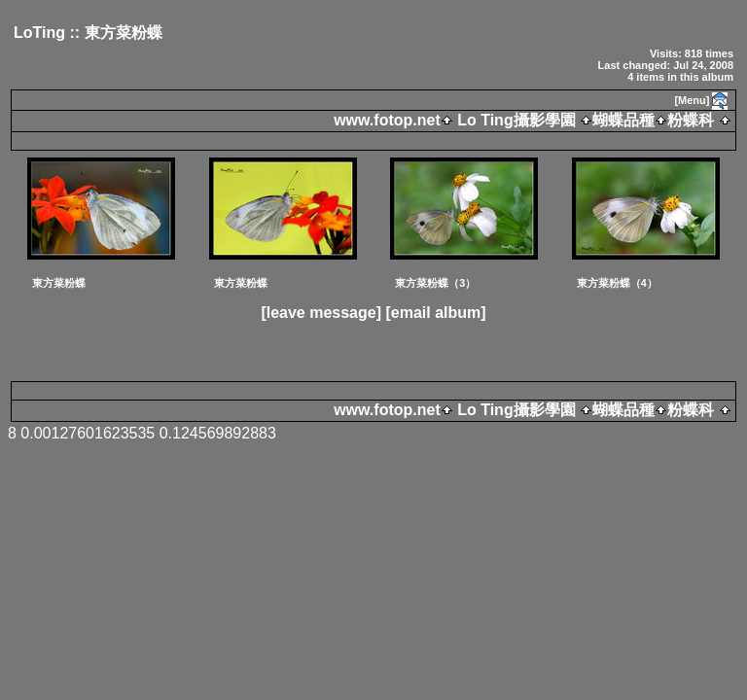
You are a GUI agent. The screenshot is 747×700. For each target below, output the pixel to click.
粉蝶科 (691, 120)
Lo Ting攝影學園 (516, 120)
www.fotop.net (387, 120)
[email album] (435, 313)
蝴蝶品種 (623, 120)
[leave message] (321, 313)
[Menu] (692, 100)
